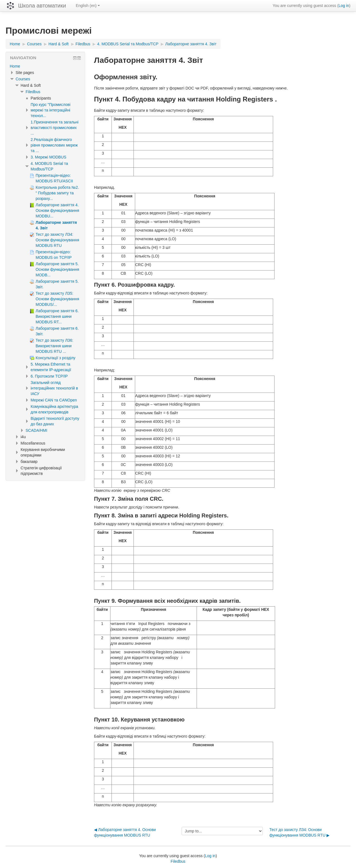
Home (15, 66)
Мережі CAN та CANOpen (54, 400)
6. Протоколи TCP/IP (49, 376)
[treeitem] (45, 66)
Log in (344, 6)
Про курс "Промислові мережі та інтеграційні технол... (50, 110)
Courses (23, 79)
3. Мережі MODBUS (48, 157)
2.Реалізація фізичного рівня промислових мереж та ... (54, 145)
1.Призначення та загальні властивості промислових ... (55, 128)
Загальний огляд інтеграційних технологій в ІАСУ (54, 388)
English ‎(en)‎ (88, 6)
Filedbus (33, 92)
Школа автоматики (42, 6)
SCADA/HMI (36, 430)
